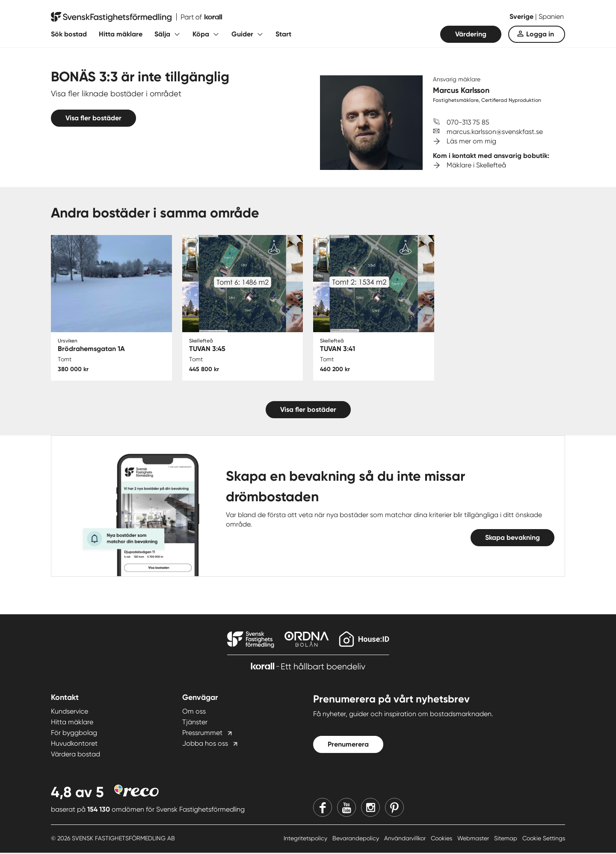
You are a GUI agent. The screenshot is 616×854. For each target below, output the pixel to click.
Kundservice (70, 712)
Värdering (471, 34)
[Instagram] (370, 808)
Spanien (551, 16)
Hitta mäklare (121, 34)
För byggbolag (74, 733)
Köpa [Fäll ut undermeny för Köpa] (201, 34)
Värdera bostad (76, 755)
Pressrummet (202, 733)
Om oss (194, 712)
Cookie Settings (544, 839)
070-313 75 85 (468, 122)
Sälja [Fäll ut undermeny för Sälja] (162, 34)
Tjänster (195, 723)
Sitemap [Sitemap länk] (506, 839)
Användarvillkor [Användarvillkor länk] (406, 839)
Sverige (522, 16)
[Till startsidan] (136, 17)
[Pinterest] (394, 808)
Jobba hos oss (205, 744)
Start (283, 34)
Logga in (540, 34)
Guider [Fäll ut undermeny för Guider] (242, 34)
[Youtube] (346, 808)
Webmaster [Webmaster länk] (474, 839)
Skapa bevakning (512, 538)
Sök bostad (69, 34)
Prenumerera (348, 745)
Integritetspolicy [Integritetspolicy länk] (306, 839)
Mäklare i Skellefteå (476, 165)
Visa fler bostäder (93, 118)
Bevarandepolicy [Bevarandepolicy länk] (357, 839)
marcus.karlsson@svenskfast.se (495, 132)
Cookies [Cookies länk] (442, 839)
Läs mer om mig (471, 141)
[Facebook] (323, 808)
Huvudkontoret (74, 744)
